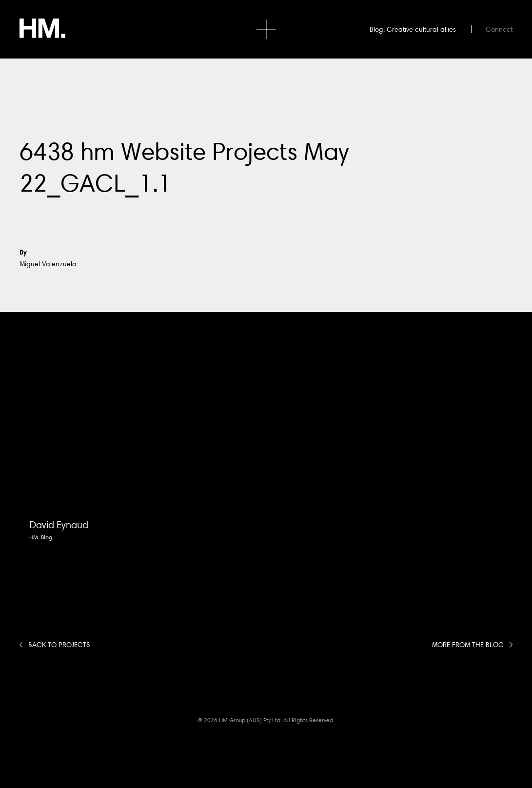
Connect (499, 29)
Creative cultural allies (421, 29)
